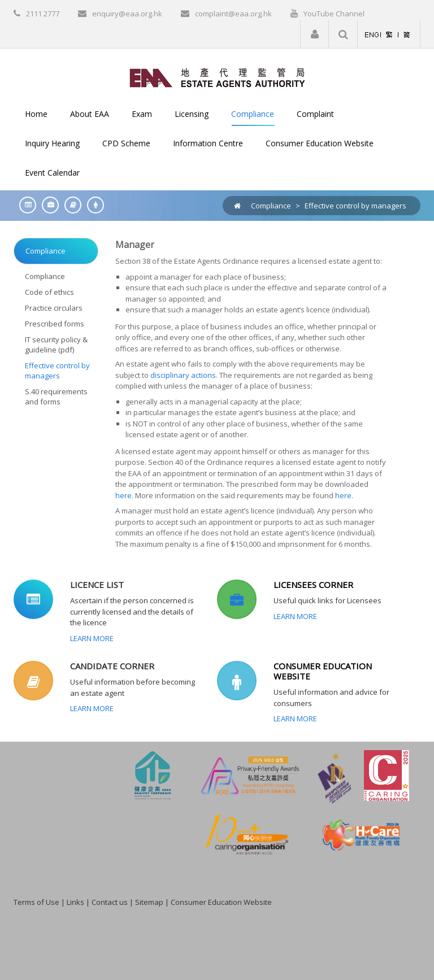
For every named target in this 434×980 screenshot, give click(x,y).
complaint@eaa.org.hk (233, 14)
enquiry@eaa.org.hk (127, 14)
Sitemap (149, 902)
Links (75, 902)
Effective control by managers (355, 206)
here (123, 495)
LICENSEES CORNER (313, 585)
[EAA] (217, 77)
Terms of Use (36, 902)
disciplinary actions (183, 375)
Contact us (110, 902)
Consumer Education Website (221, 902)
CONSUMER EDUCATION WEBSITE (323, 671)
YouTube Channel (334, 14)
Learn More (92, 638)
